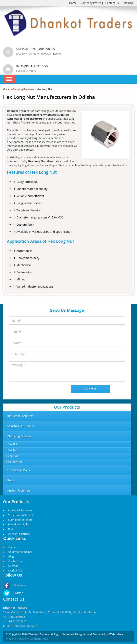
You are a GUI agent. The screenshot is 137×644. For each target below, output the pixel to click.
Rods (11, 529)
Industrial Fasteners (20, 510)
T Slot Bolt (12, 444)
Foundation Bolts (19, 524)
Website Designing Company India (27, 639)
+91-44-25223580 (15, 621)
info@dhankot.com (32, 66)
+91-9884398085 (14, 617)
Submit (90, 389)
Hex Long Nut (14, 462)
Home (73, 3)
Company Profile (91, 3)
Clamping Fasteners (20, 520)
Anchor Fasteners (19, 534)
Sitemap (128, 3)
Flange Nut (12, 456)
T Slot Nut (12, 450)
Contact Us (112, 3)
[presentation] (30, 390)
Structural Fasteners (21, 515)
